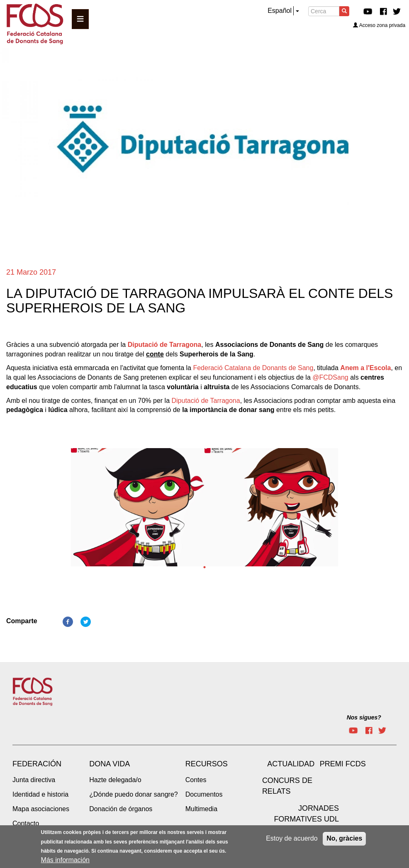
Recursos (207, 764)
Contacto (26, 823)
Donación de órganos (121, 809)
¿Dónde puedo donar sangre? (134, 794)
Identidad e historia (40, 794)
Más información (65, 860)
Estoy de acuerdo (292, 839)
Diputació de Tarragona (165, 345)
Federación (37, 764)
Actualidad (291, 764)
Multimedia (201, 809)
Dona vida (110, 764)
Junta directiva (34, 780)
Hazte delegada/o (115, 780)
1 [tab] (204, 567)
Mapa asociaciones (41, 809)
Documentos (204, 794)
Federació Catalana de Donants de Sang (253, 368)
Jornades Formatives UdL (306, 814)
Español (280, 11)
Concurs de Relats (287, 786)
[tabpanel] (138, 510)
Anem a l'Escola (365, 368)
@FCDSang (330, 377)
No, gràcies (344, 839)
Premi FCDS (343, 764)
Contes (196, 780)
